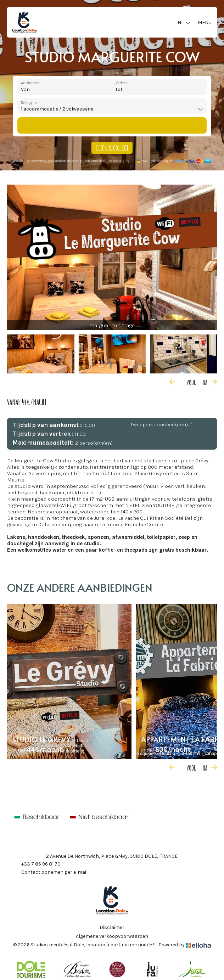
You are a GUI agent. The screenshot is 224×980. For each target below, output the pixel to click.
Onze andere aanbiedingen (80, 587)
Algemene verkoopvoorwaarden (112, 936)
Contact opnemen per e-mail (50, 873)
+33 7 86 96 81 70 (37, 864)
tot (119, 89)
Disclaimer (112, 928)
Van (25, 89)
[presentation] (181, 382)
